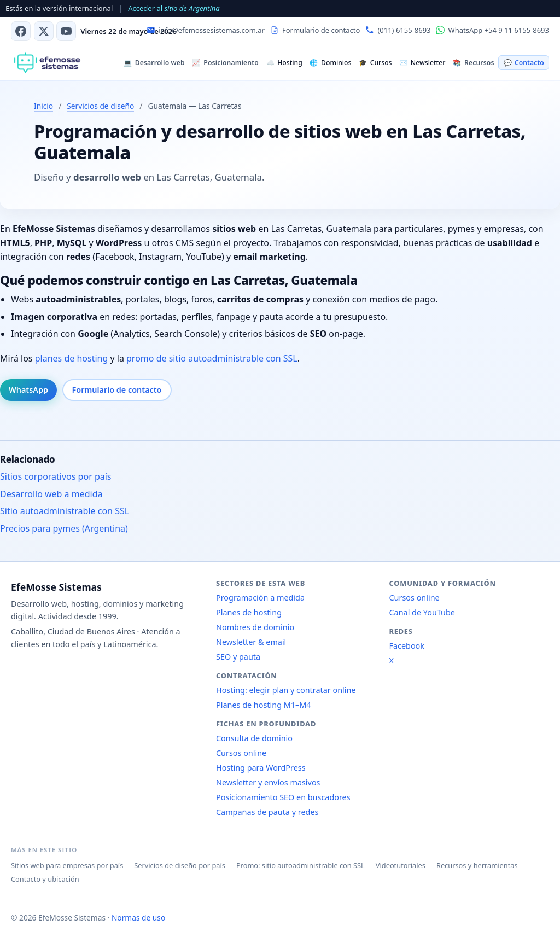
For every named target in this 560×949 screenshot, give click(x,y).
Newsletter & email (251, 642)
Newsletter (422, 63)
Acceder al (174, 8)
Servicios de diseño (100, 106)
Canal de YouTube (422, 612)
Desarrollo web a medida (51, 494)
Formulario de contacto (117, 390)
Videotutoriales (401, 865)
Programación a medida (260, 598)
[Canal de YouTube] (66, 31)
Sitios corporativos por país (56, 476)
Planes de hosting (249, 612)
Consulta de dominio (254, 738)
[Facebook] (21, 31)
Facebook (407, 646)
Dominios (330, 63)
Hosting (284, 63)
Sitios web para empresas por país (67, 865)
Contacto (524, 63)
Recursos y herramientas (477, 865)
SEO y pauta (238, 657)
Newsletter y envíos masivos (268, 782)
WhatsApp (28, 390)
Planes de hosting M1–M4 (264, 705)
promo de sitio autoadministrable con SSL (212, 358)
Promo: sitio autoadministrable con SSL (301, 865)
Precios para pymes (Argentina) (64, 528)
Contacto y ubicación (45, 879)
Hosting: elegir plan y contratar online (286, 690)
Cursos (375, 63)
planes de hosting (72, 358)
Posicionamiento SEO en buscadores (283, 797)
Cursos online (241, 753)
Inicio (43, 106)
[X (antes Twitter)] (44, 31)
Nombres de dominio (255, 627)
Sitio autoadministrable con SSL (65, 511)
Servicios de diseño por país (180, 865)
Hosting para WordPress (261, 768)
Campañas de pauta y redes (267, 812)
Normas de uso (138, 918)
